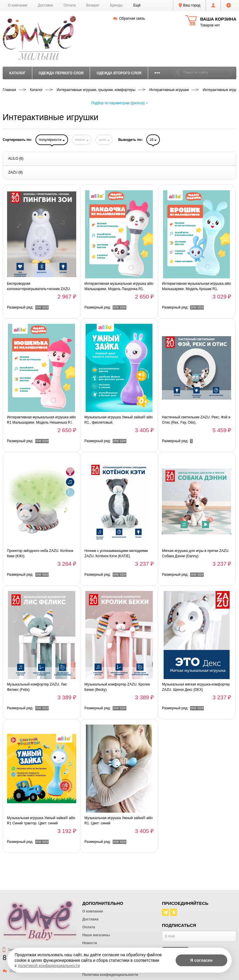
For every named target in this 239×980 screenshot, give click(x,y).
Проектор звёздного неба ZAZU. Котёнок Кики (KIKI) (40, 553)
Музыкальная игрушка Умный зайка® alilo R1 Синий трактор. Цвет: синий (41, 821)
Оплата (70, 5)
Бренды (116, 5)
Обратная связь (129, 18)
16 (153, 140)
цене (104, 140)
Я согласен (201, 960)
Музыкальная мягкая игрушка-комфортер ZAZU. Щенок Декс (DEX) (196, 687)
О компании (18, 5)
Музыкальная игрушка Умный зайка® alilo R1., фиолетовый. (119, 420)
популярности (52, 140)
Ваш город (189, 5)
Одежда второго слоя (119, 73)
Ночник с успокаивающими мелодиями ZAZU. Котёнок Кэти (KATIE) (116, 553)
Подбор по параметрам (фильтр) (119, 103)
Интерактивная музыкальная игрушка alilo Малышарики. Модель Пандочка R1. (119, 286)
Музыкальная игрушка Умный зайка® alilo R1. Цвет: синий (119, 821)
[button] (137, 5)
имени (82, 140)
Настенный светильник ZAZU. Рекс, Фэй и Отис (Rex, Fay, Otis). (196, 420)
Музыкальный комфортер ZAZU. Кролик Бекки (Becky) (117, 687)
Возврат (93, 5)
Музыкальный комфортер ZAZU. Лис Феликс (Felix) (37, 687)
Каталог (17, 73)
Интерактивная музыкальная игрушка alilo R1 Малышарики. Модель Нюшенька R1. (41, 420)
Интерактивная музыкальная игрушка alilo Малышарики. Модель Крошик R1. (196, 286)
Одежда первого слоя (61, 73)
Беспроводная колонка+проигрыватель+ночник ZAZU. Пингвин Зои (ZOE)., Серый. (39, 287)
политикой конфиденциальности (49, 966)
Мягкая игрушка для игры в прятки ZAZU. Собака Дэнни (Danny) (196, 553)
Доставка (45, 5)
